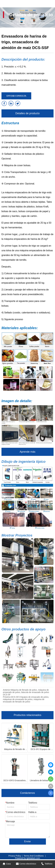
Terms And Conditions (34, 856)
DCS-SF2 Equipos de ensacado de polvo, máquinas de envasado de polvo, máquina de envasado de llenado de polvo (26, 699)
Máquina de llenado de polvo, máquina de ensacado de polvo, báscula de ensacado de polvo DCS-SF (26, 692)
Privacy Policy (15, 856)
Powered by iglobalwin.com (28, 858)
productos (21, 23)
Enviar (27, 841)
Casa (12, 23)
